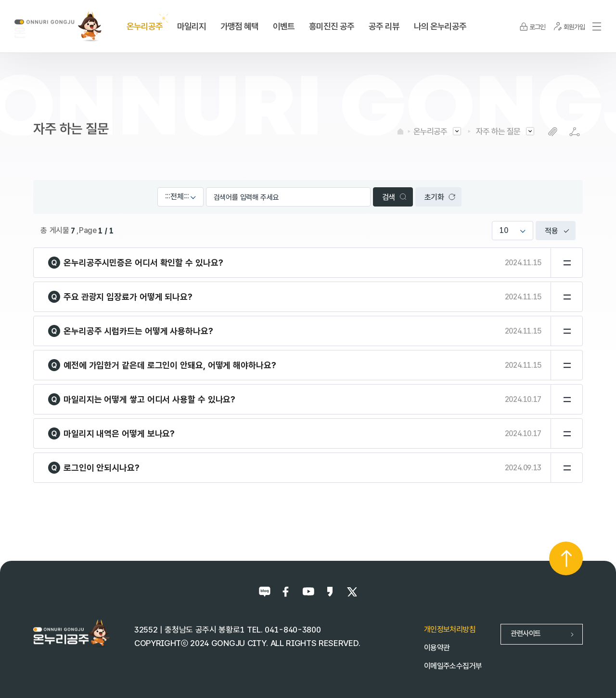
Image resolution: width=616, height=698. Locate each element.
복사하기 (553, 132)
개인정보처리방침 (450, 629)
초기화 (434, 197)
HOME (400, 131)
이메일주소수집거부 (453, 666)
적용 (552, 231)
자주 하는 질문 (498, 131)
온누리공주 (430, 131)
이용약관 (437, 648)
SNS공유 (574, 132)
